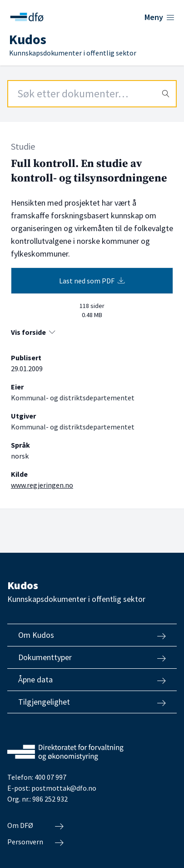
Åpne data (92, 680)
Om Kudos (92, 635)
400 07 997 (50, 777)
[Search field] (92, 94)
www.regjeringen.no (42, 485)
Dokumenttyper (92, 657)
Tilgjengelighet (92, 702)
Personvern (35, 842)
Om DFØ (35, 826)
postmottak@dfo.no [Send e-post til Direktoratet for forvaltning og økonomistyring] (64, 788)
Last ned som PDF (92, 281)
